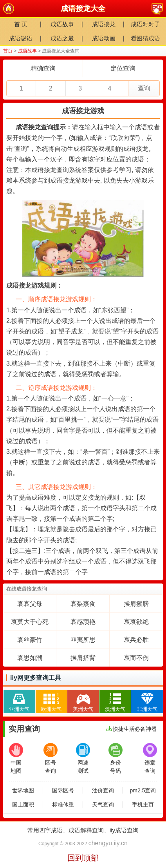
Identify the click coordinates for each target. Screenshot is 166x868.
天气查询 (103, 805)
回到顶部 (83, 858)
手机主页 (143, 805)
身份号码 (115, 758)
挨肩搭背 (83, 658)
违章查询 (150, 758)
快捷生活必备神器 (132, 729)
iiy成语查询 (124, 830)
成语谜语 (21, 38)
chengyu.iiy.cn (108, 843)
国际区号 (63, 790)
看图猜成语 (145, 38)
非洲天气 (147, 701)
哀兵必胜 (136, 640)
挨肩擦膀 (136, 604)
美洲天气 (83, 701)
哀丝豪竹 (30, 640)
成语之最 (62, 38)
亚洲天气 (19, 701)
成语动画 (104, 38)
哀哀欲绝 (136, 622)
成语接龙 (104, 24)
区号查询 (51, 758)
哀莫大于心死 (30, 622)
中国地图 (16, 758)
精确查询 (43, 68)
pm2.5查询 (143, 790)
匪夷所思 (83, 640)
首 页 (21, 24)
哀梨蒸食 (83, 604)
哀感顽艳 (83, 622)
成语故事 (62, 24)
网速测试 (83, 758)
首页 (8, 51)
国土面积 (23, 805)
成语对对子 (145, 24)
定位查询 (123, 68)
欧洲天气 (51, 701)
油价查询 (103, 790)
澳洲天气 (115, 701)
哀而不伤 (136, 658)
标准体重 (63, 805)
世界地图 (23, 790)
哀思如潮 (30, 658)
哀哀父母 (30, 604)
